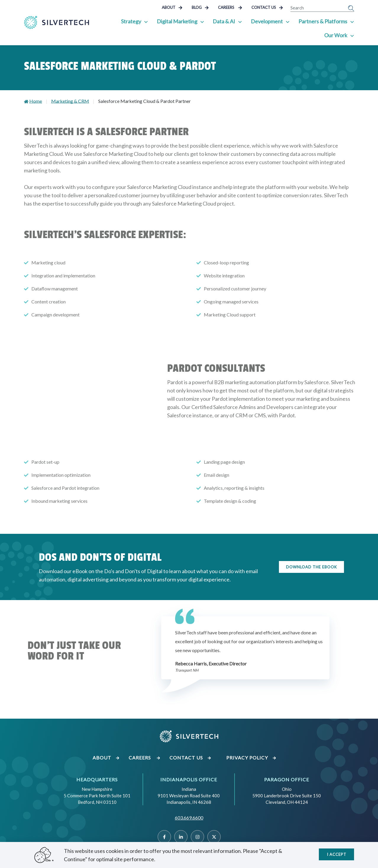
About (172, 7)
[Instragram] (197, 837)
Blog (200, 7)
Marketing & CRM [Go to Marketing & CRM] (70, 101)
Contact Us (267, 7)
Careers (230, 7)
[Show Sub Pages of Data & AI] (241, 21)
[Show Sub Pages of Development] (288, 21)
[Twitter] (214, 837)
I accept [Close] (337, 854)
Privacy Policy (251, 758)
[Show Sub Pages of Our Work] (352, 35)
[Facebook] (164, 837)
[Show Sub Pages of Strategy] (147, 21)
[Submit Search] (351, 8)
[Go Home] (56, 22)
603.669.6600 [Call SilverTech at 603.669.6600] (189, 818)
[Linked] (181, 837)
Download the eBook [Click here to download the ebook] (311, 567)
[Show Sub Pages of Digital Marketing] (203, 21)
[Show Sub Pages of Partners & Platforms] (352, 21)
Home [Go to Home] (36, 101)
